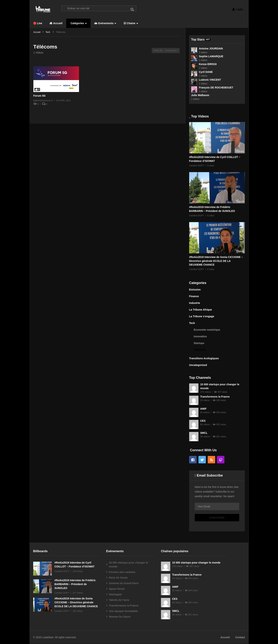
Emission (195, 290)
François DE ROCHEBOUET (216, 88)
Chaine (131, 23)
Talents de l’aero (119, 600)
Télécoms (200, 350)
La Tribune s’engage (202, 317)
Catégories (78, 23)
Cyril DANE (206, 72)
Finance (194, 296)
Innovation (200, 337)
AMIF (203, 409)
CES (203, 421)
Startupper (116, 595)
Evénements (105, 23)
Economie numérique (207, 330)
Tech (192, 323)
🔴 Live (38, 23)
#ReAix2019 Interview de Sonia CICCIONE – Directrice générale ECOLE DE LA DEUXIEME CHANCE (216, 261)
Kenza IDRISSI (208, 64)
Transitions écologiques (204, 359)
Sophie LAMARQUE (211, 56)
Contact (240, 637)
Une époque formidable (124, 611)
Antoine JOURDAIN (211, 49)
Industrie (195, 303)
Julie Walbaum (200, 95)
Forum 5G (40, 96)
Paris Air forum (118, 578)
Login (238, 9)
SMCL (204, 433)
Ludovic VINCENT (210, 80)
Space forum (117, 589)
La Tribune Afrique (201, 310)
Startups (199, 343)
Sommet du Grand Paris (124, 583)
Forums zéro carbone (122, 572)
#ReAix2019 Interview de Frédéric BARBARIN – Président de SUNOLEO (75, 584)
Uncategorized (198, 365)
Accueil (56, 23)
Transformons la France (215, 397)
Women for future (120, 617)
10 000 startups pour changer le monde (129, 565)
